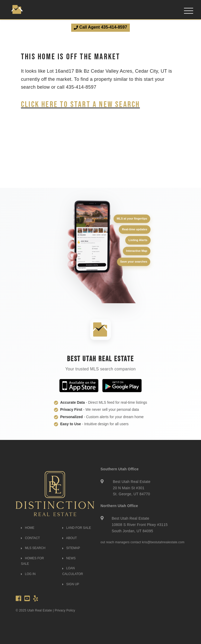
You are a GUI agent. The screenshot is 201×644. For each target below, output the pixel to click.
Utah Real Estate (40, 610)
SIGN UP (71, 584)
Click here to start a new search (80, 104)
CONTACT (30, 538)
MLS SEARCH (33, 548)
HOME (28, 528)
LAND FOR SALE (77, 528)
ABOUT (70, 538)
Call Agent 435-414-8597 (100, 27)
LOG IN (28, 574)
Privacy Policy (65, 610)
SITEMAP (71, 548)
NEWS (69, 558)
